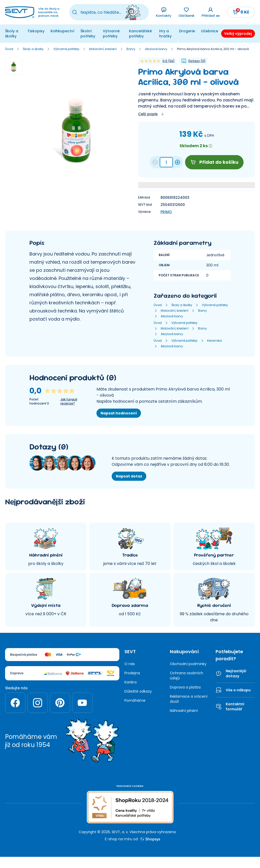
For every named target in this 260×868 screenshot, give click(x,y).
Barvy (131, 49)
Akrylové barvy (156, 49)
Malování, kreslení (103, 49)
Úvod (9, 49)
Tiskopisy (36, 31)
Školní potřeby (88, 34)
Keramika (215, 341)
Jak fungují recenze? (69, 401)
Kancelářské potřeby (140, 34)
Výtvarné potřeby (111, 34)
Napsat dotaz (129, 476)
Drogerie (187, 31)
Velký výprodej (238, 34)
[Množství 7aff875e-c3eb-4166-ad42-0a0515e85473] (166, 162)
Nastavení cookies (130, 786)
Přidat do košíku (214, 162)
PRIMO (166, 212)
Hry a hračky (165, 34)
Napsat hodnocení (119, 413)
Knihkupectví (62, 31)
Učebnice (210, 31)
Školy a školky (12, 34)
